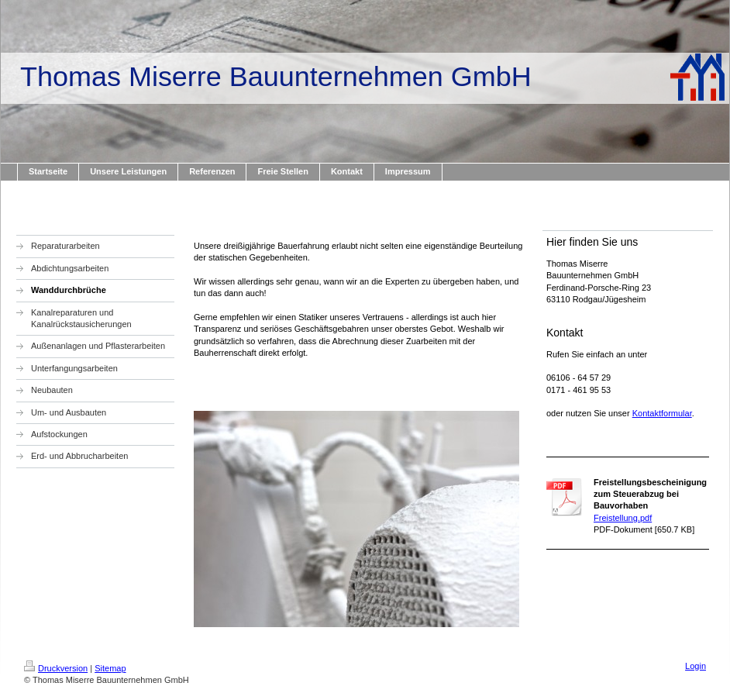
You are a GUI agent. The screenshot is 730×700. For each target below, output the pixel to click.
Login (696, 666)
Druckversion (56, 668)
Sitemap (110, 668)
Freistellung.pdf (623, 518)
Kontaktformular (662, 413)
